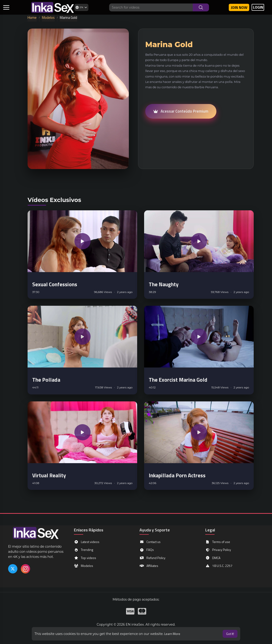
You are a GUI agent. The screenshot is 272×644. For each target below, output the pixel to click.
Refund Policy (152, 558)
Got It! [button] (230, 634)
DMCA (213, 558)
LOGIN (258, 7)
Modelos (48, 17)
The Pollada (46, 380)
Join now (239, 7)
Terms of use (218, 542)
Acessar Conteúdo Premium (181, 111)
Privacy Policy (218, 550)
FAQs (147, 550)
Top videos (85, 558)
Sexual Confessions (55, 284)
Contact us (150, 542)
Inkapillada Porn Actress (177, 475)
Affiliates (149, 566)
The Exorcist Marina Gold (178, 380)
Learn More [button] (172, 634)
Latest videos (87, 542)
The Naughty (164, 284)
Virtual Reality (49, 475)
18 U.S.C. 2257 (219, 566)
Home (32, 17)
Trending (84, 550)
